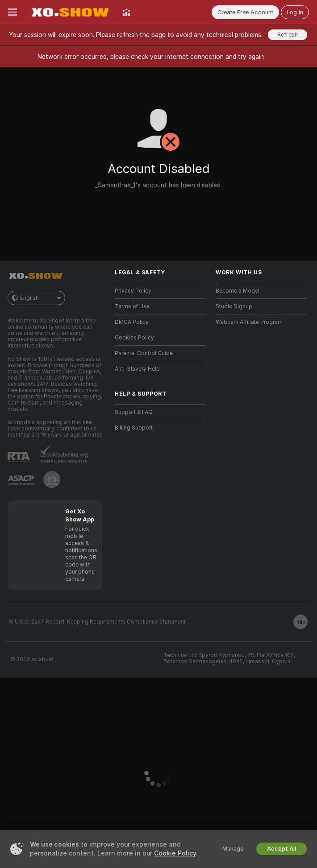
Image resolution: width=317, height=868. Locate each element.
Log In (295, 12)
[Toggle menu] (13, 12)
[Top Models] (126, 12)
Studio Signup (234, 306)
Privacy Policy (133, 291)
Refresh (288, 35)
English (36, 298)
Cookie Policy (175, 853)
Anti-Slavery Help (137, 369)
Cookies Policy (134, 338)
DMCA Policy (132, 322)
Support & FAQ (134, 412)
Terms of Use (132, 306)
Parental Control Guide (144, 353)
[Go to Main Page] (70, 12)
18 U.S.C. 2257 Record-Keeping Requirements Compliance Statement (97, 622)
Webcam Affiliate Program (249, 322)
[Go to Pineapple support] (52, 479)
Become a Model (238, 291)
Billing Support (134, 428)
